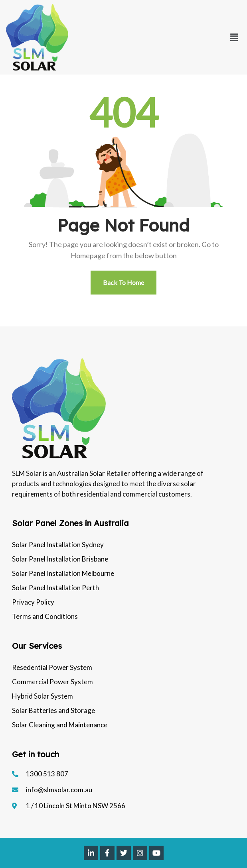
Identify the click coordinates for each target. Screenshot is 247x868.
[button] (234, 37)
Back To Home (123, 282)
